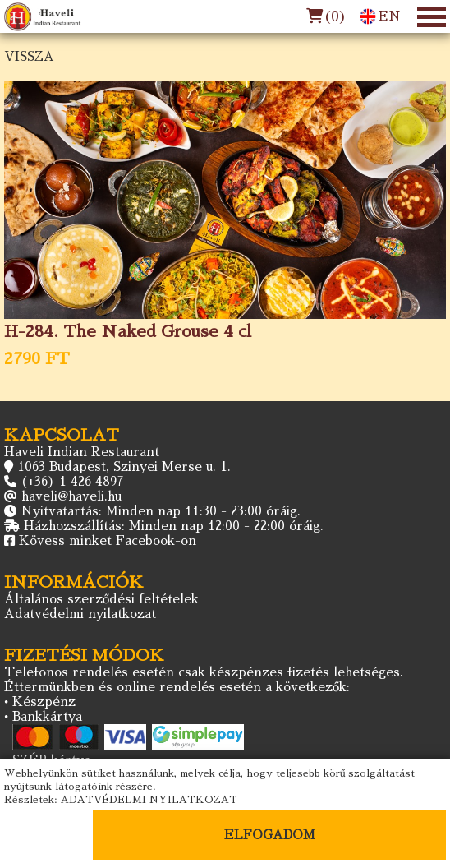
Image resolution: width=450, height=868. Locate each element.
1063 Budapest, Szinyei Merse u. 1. (124, 466)
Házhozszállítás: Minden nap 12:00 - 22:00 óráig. (174, 526)
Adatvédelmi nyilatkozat (80, 614)
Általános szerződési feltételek (101, 599)
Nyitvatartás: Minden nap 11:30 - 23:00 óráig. (161, 511)
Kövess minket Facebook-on (108, 540)
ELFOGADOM (270, 835)
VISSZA (29, 56)
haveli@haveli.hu (71, 496)
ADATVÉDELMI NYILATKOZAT (149, 800)
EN (380, 16)
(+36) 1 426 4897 (72, 481)
